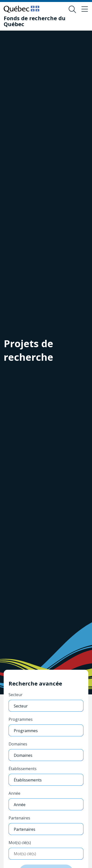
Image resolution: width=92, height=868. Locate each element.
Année (14, 793)
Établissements (23, 769)
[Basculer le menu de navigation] (85, 9)
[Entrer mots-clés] (46, 854)
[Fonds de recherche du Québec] (42, 21)
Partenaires (19, 818)
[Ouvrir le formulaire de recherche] (72, 9)
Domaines (18, 744)
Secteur (16, 695)
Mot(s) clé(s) (20, 843)
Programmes (21, 719)
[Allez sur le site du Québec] (21, 9)
